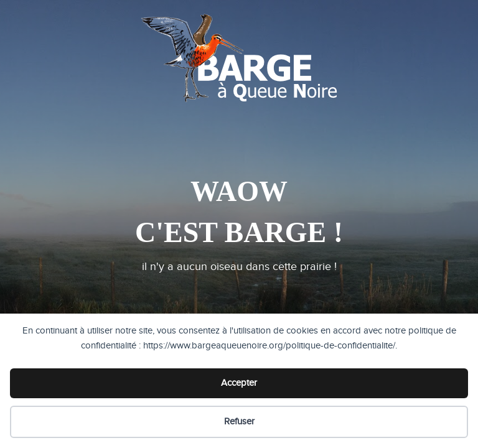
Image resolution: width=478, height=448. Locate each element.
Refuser (239, 422)
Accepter (239, 383)
